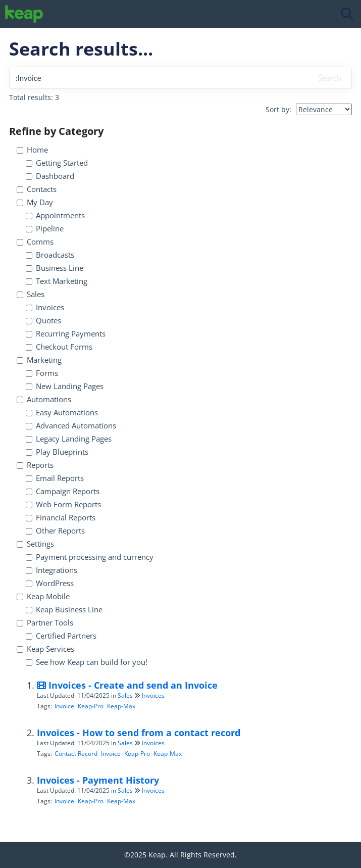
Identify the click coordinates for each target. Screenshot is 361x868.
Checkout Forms (59, 347)
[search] (160, 78)
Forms (42, 373)
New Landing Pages (65, 386)
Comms (35, 242)
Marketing (39, 360)
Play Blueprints (57, 452)
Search (330, 78)
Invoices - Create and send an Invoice (127, 685)
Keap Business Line (64, 610)
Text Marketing (57, 281)
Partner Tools (45, 623)
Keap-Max (121, 706)
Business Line (55, 268)
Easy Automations (62, 413)
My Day (35, 202)
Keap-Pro (91, 706)
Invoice (64, 706)
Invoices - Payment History (98, 780)
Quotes (43, 321)
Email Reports (55, 478)
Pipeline (45, 229)
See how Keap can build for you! (87, 662)
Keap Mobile (43, 596)
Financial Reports (61, 518)
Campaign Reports (63, 491)
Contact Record (76, 754)
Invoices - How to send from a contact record (139, 733)
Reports (35, 465)
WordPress (50, 583)
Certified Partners (61, 636)
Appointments (55, 215)
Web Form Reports (63, 504)
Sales (31, 294)
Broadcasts (50, 255)
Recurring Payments (66, 334)
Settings (35, 544)
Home (32, 150)
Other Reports (55, 531)
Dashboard (50, 176)
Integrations (51, 570)
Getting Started (57, 163)
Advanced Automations (71, 426)
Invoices (45, 307)
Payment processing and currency (90, 557)
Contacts (37, 189)
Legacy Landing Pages (69, 439)
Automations (44, 399)
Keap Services (45, 649)
